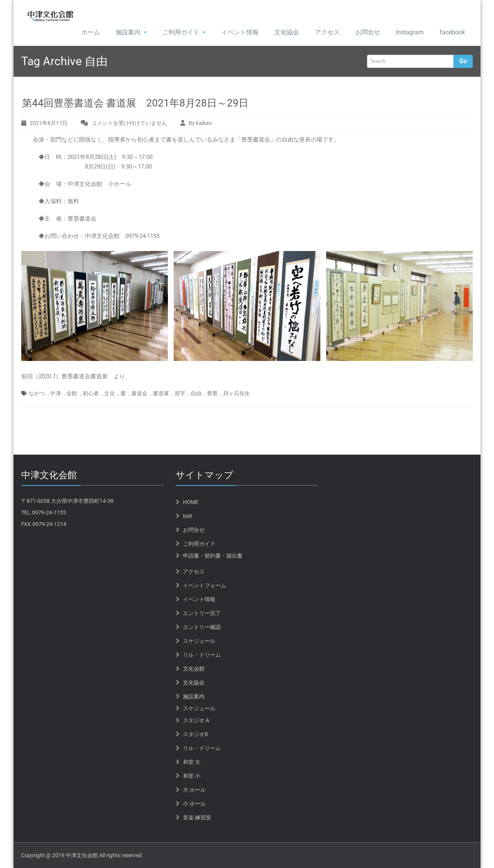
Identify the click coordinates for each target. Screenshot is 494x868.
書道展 (161, 393)
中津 (56, 393)
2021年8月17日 (49, 123)
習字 (180, 393)
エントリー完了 (202, 613)
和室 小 (192, 776)
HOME (191, 502)
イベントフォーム (205, 585)
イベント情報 (240, 32)
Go (463, 61)
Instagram (410, 32)
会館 (72, 393)
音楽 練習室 (197, 817)
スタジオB (195, 734)
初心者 (91, 393)
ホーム (91, 32)
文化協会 (287, 32)
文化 (110, 393)
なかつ (37, 393)
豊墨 (212, 393)
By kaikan (200, 123)
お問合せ (368, 32)
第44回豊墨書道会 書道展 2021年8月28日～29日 (135, 103)
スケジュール (199, 641)
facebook (452, 32)
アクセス (327, 32)
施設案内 (131, 32)
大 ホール (194, 790)
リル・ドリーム (202, 655)
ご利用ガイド (184, 32)
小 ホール (194, 804)
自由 (196, 393)
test (188, 516)
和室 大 (192, 762)
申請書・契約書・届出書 (213, 556)
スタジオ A (196, 720)
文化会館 (194, 669)
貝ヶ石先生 (237, 393)
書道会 (139, 393)
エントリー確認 (202, 627)
